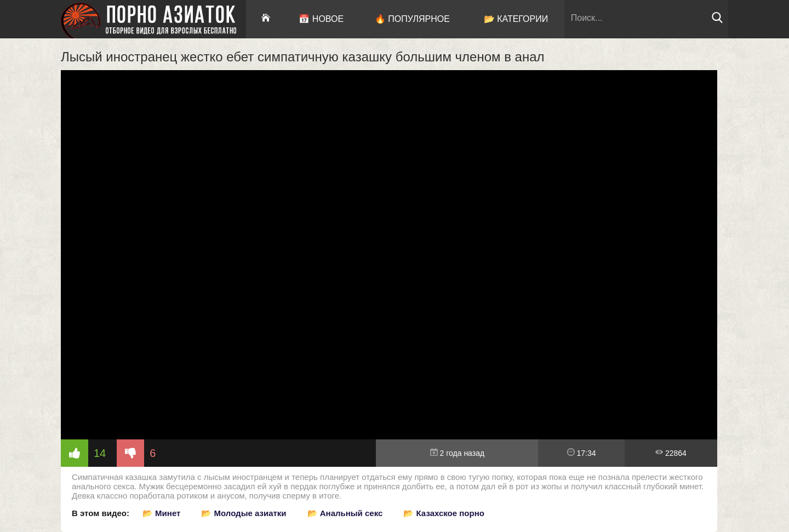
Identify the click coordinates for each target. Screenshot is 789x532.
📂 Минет (161, 513)
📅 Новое (321, 19)
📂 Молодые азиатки (244, 513)
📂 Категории (516, 19)
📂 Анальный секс (345, 513)
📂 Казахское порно (444, 513)
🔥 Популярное (412, 19)
